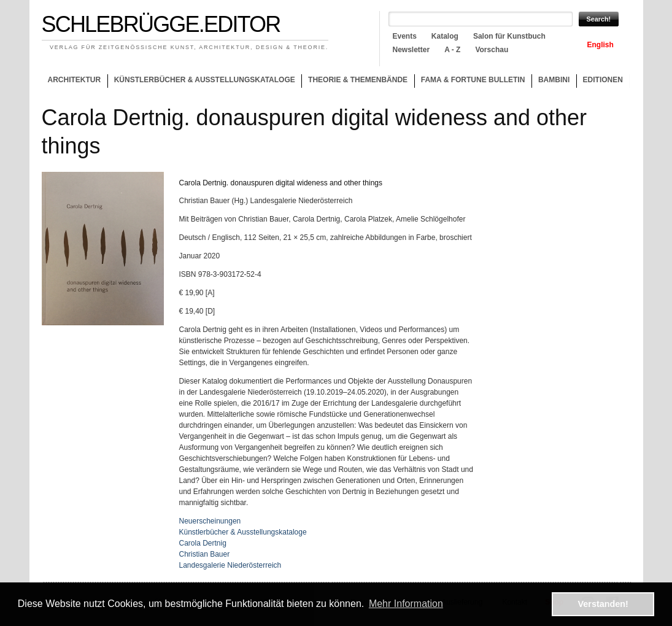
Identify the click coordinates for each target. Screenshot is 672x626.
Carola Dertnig (203, 543)
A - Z (452, 50)
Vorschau (492, 50)
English (601, 45)
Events (405, 36)
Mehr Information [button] (406, 604)
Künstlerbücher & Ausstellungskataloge (205, 80)
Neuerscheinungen (210, 521)
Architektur (74, 80)
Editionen (603, 80)
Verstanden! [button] (603, 604)
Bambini (554, 80)
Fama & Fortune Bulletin (473, 80)
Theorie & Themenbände (354, 82)
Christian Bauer (205, 554)
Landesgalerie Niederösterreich (230, 565)
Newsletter (411, 50)
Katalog (445, 36)
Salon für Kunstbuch (509, 36)
